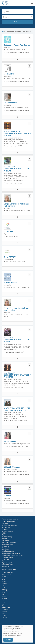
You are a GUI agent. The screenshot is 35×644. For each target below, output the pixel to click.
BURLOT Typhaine (11, 283)
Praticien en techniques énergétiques (12, 555)
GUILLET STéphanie (12, 467)
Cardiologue (5, 529)
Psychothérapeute (7, 563)
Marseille (4, 589)
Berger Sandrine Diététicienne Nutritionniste (16, 205)
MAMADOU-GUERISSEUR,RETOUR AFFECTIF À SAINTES (17, 340)
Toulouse (4, 611)
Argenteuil (5, 578)
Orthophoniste (6, 548)
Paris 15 (4, 598)
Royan (4, 606)
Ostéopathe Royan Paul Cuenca (17, 45)
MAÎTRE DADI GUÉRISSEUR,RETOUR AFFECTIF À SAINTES (17, 375)
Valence (4, 615)
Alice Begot (9, 231)
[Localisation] (17, 17)
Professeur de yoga (7, 557)
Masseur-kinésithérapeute (9, 542)
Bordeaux (5, 580)
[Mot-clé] (17, 12)
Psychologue (6, 559)
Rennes (4, 604)
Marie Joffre (9, 74)
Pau (3, 600)
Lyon (3, 587)
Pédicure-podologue (8, 565)
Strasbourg (5, 610)
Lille (3, 585)
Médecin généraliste (8, 544)
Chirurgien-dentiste (8, 531)
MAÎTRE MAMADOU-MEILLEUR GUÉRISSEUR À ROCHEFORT (17, 409)
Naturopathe (6, 546)
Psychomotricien (7, 561)
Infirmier (4, 539)
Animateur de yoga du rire (9, 526)
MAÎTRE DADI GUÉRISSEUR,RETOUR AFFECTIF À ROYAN (17, 169)
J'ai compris (8, 640)
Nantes (4, 593)
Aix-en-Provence (7, 574)
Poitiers (4, 602)
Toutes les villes (7, 572)
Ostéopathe (5, 550)
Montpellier (5, 591)
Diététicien (5, 533)
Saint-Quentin (6, 608)
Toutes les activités (8, 522)
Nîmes (4, 597)
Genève (4, 582)
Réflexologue (6, 567)
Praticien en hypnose (8, 552)
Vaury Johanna (10, 441)
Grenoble (4, 584)
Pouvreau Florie (10, 103)
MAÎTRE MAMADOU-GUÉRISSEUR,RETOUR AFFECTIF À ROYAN (17, 134)
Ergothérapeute (7, 535)
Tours (3, 613)
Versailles (5, 617)
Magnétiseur (6, 540)
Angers (4, 576)
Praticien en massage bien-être (11, 554)
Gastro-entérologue (8, 537)
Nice (3, 595)
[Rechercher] (17, 22)
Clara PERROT (10, 257)
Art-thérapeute (6, 527)
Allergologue (5, 524)
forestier (7, 496)
